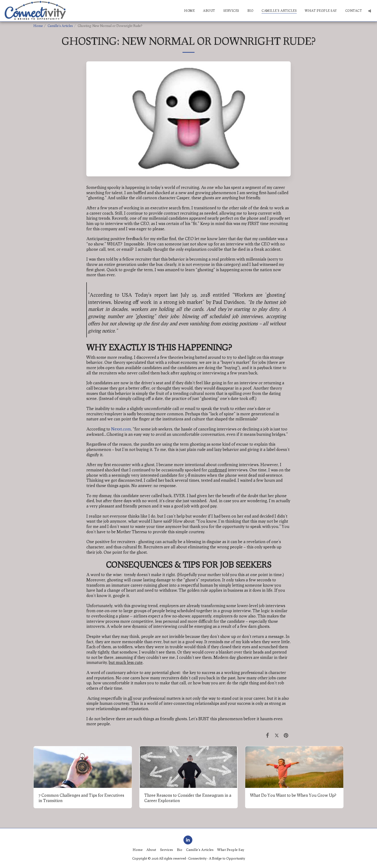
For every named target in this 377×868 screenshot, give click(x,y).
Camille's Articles (60, 26)
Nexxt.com (121, 429)
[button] (370, 11)
